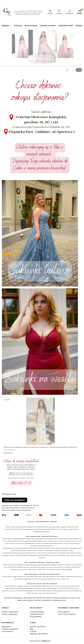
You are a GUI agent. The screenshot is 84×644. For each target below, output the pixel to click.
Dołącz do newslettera (15, 500)
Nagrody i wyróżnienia (39, 634)
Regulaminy (6, 627)
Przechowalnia (36, 617)
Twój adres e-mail (9, 494)
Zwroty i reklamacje (10, 614)
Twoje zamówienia (37, 612)
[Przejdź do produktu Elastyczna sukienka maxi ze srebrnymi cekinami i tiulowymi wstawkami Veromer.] (41, 421)
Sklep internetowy (39, 641)
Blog (32, 629)
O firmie (33, 631)
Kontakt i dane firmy (38, 627)
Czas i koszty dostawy (67, 614)
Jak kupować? (8, 631)
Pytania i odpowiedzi (10, 612)
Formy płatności (64, 612)
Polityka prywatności (10, 629)
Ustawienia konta (37, 614)
